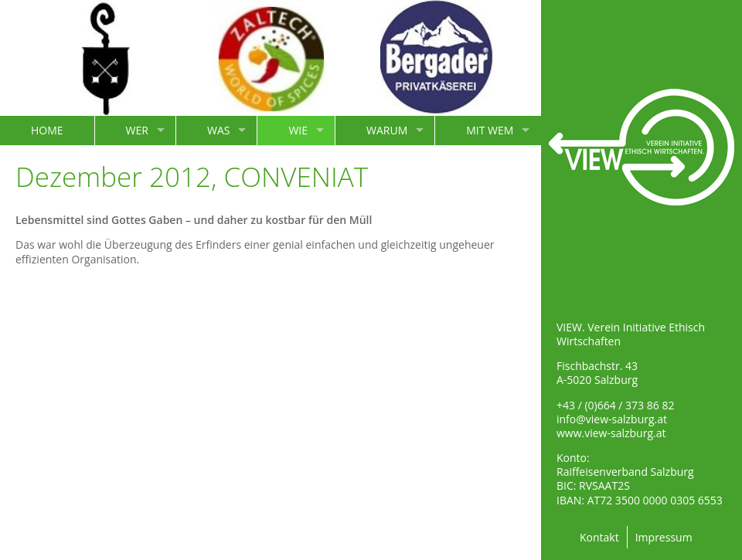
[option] (106, 58)
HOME (47, 130)
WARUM (387, 130)
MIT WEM (490, 130)
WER (137, 130)
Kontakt (599, 537)
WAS (218, 130)
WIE (298, 130)
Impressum (664, 537)
